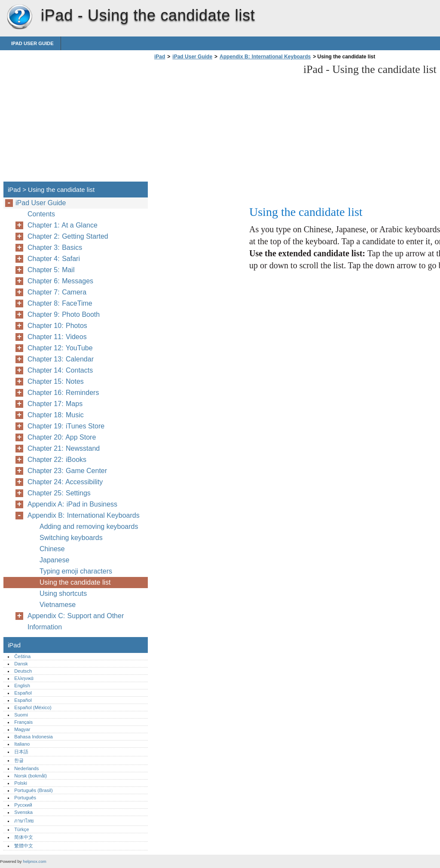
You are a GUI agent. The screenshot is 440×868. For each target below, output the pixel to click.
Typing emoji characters (76, 571)
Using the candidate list (75, 582)
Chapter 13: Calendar (61, 359)
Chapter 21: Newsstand (64, 448)
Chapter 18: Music (56, 415)
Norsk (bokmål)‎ (31, 776)
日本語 (21, 752)
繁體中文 (24, 846)
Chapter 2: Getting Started (68, 236)
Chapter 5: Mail (51, 270)
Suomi (21, 715)
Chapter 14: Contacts (60, 370)
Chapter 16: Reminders (63, 393)
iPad (19, 17)
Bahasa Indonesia (34, 737)
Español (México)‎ (33, 707)
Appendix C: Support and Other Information (76, 621)
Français (23, 722)
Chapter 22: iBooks (57, 460)
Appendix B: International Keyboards (265, 57)
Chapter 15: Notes (56, 381)
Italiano (22, 744)
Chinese (52, 549)
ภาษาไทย (24, 821)
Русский (23, 805)
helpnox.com (34, 861)
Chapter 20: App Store (62, 437)
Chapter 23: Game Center (67, 471)
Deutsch (23, 671)
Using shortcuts (63, 593)
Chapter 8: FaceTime (60, 303)
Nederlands (26, 768)
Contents (41, 214)
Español (23, 693)
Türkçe (21, 829)
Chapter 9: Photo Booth (64, 314)
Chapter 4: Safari (54, 259)
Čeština (22, 656)
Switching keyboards (71, 538)
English (22, 686)
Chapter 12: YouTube (60, 348)
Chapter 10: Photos (57, 326)
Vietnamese (58, 605)
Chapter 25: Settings (59, 493)
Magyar (22, 729)
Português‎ (25, 798)
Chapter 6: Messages (60, 281)
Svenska (23, 812)
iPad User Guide (32, 43)
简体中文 (24, 837)
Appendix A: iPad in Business (72, 504)
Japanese (54, 560)
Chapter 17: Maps (55, 404)
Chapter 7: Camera (57, 292)
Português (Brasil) (34, 790)
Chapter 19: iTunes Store (66, 426)
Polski (21, 783)
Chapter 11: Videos (57, 337)
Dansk (21, 664)
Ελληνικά (24, 678)
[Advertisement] (224, 123)
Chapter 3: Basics (55, 247)
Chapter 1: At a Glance (63, 225)
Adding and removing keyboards (89, 527)
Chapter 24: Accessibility (65, 482)
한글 (19, 760)
